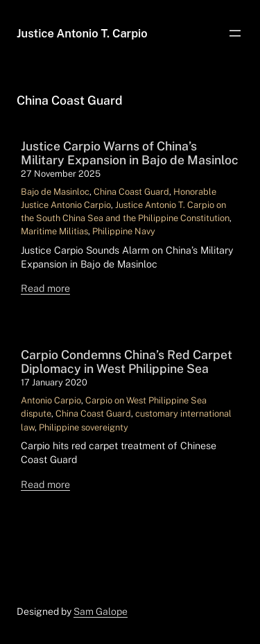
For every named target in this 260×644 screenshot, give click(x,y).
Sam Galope (101, 611)
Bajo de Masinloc (55, 192)
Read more (45, 288)
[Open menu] (235, 33)
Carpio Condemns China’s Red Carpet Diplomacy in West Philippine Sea (127, 362)
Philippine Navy (124, 231)
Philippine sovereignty (84, 427)
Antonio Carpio (51, 400)
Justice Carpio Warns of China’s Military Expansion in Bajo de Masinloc (130, 153)
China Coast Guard (131, 192)
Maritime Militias (54, 231)
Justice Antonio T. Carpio (82, 33)
